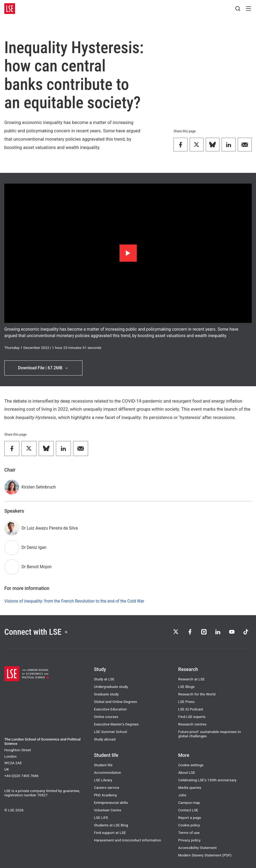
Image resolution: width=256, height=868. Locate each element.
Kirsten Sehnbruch (39, 487)
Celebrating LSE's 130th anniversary (207, 780)
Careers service (107, 787)
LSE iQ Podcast (191, 709)
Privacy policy (189, 840)
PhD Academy (106, 795)
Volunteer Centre (108, 810)
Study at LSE (104, 679)
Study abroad (105, 739)
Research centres (192, 724)
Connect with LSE (36, 632)
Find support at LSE (110, 833)
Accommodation (108, 772)
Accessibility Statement (197, 848)
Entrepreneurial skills (111, 803)
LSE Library (103, 780)
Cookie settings (191, 765)
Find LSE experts (192, 717)
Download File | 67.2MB (43, 368)
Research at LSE (191, 679)
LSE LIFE (101, 818)
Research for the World (197, 694)
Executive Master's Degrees (116, 724)
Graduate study (106, 694)
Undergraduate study (111, 687)
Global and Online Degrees (116, 702)
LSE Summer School (111, 732)
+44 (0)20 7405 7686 (21, 776)
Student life (103, 765)
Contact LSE (188, 810)
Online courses (106, 717)
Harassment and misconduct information (128, 840)
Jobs (182, 795)
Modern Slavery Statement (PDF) (205, 855)
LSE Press (186, 702)
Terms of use (189, 833)
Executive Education (110, 709)
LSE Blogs (186, 687)
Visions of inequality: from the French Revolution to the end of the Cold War (74, 601)
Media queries (190, 787)
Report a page (190, 818)
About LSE (187, 772)
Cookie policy (189, 825)
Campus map (189, 803)
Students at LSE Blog (111, 825)
